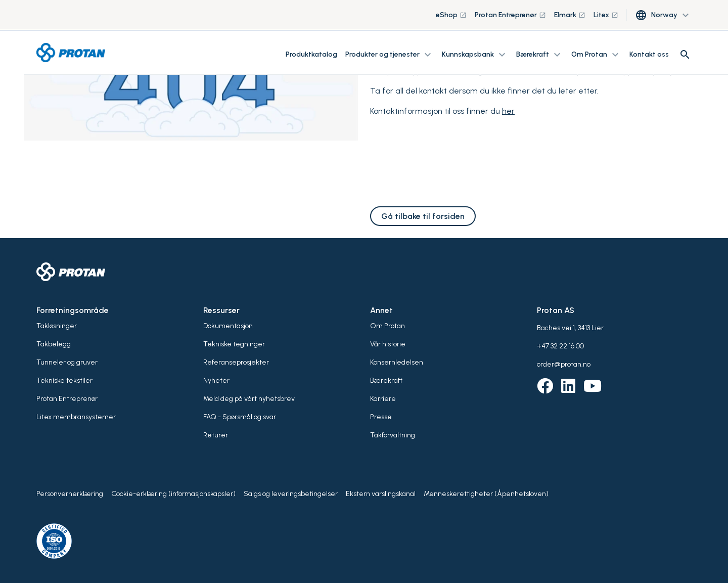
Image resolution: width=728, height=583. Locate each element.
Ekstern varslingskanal (381, 494)
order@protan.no (564, 364)
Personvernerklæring (70, 494)
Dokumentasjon (228, 326)
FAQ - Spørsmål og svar (240, 417)
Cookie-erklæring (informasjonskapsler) (173, 494)
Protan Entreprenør (510, 15)
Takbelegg (54, 344)
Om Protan (388, 326)
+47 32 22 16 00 (560, 346)
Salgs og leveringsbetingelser (291, 494)
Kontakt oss (649, 54)
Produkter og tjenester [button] (390, 55)
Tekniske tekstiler (64, 380)
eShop (451, 15)
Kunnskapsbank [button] (475, 55)
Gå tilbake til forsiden (423, 216)
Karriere (383, 399)
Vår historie (388, 344)
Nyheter (216, 380)
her (508, 111)
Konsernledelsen (397, 362)
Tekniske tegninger (234, 344)
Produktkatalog (311, 54)
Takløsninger (57, 326)
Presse (381, 417)
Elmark (570, 15)
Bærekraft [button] (540, 55)
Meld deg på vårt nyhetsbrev (249, 399)
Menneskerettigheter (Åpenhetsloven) (486, 494)
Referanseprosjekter (236, 362)
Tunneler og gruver (67, 362)
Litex (606, 15)
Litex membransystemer (76, 417)
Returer (216, 435)
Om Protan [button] (596, 55)
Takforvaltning (393, 435)
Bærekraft (386, 380)
